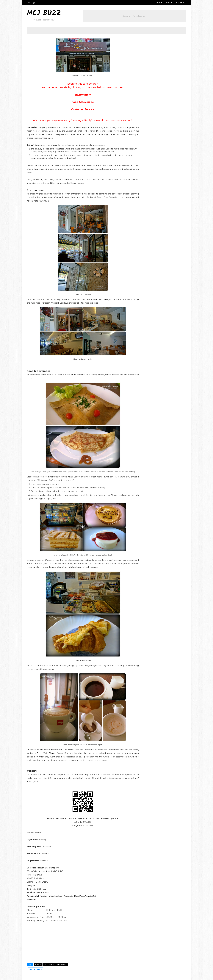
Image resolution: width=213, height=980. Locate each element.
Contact (180, 2)
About (169, 2)
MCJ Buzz (44, 14)
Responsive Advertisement (136, 16)
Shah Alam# (49, 965)
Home (159, 2)
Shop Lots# (62, 965)
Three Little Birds (45, 754)
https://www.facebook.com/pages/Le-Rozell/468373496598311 (68, 896)
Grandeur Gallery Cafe (106, 300)
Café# (38, 965)
